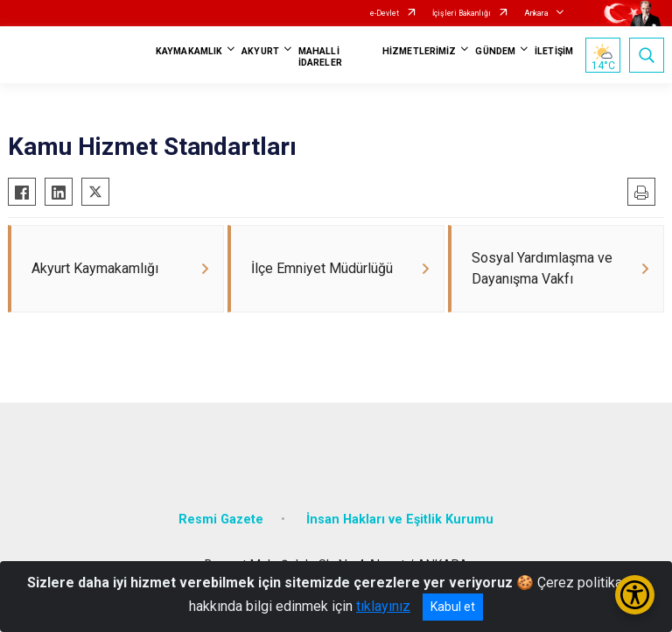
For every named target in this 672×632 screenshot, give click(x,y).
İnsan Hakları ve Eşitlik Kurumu (400, 520)
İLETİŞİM (554, 51)
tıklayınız (383, 606)
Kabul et (453, 607)
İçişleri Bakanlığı (462, 13)
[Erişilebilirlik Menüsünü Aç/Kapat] (635, 595)
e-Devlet (385, 13)
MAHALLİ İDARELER (320, 57)
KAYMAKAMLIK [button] (189, 51)
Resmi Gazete (221, 520)
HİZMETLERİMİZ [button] (419, 51)
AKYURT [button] (260, 51)
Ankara (536, 13)
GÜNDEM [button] (495, 51)
